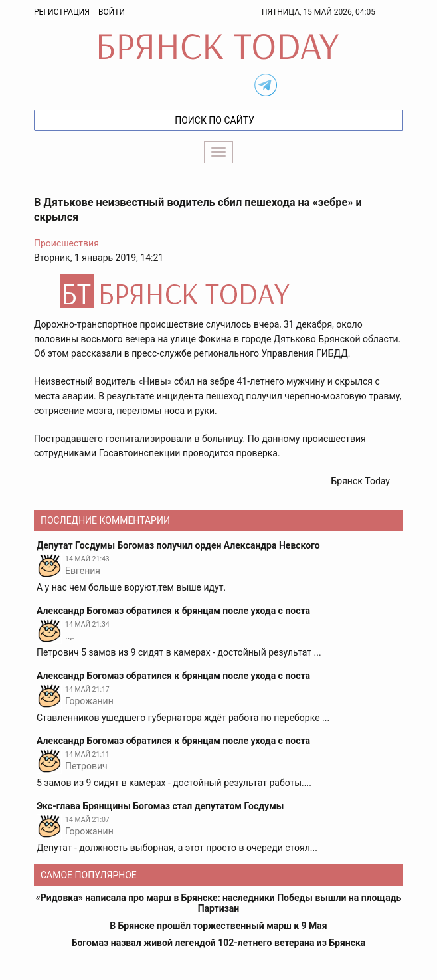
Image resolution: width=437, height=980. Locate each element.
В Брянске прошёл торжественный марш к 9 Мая (218, 926)
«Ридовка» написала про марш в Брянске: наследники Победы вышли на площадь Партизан (218, 903)
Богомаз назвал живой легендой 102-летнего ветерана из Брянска (219, 943)
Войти (112, 12)
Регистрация (62, 12)
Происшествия (66, 243)
